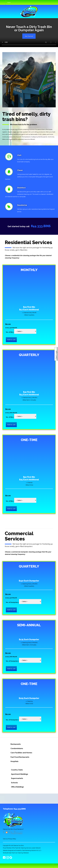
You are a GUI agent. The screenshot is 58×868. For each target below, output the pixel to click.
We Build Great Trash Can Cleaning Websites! (16, 853)
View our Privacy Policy (9, 839)
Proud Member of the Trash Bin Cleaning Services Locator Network (22, 848)
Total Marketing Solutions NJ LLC (31, 850)
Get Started (29, 36)
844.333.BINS (41, 226)
